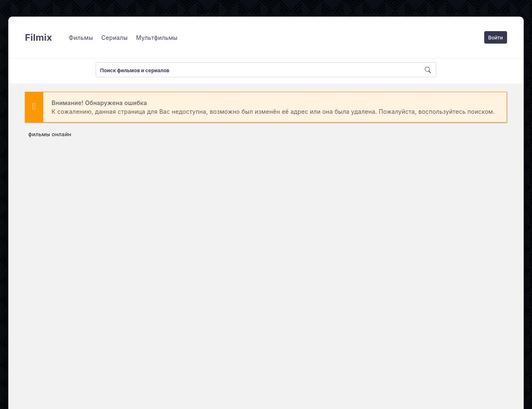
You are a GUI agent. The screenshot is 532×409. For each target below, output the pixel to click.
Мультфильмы (157, 38)
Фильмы (81, 38)
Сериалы (115, 38)
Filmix (38, 37)
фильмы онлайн (50, 134)
